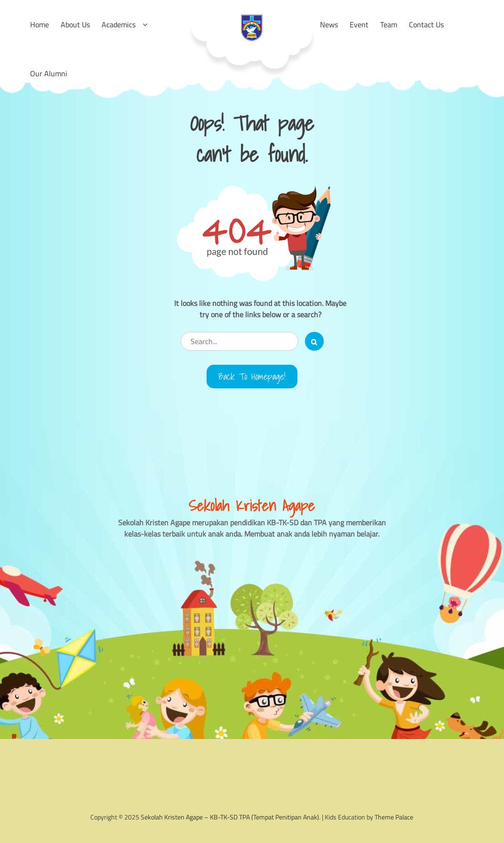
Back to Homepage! (252, 377)
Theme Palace (394, 817)
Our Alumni (49, 73)
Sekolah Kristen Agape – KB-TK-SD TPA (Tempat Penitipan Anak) (230, 817)
